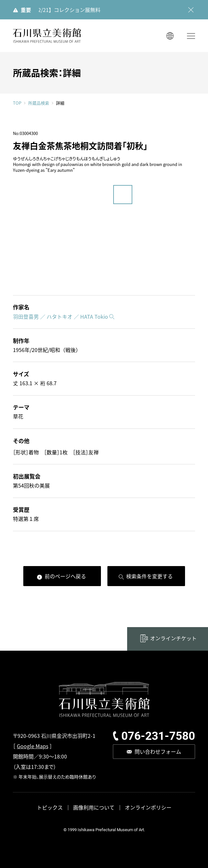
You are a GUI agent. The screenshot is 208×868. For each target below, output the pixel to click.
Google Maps (33, 746)
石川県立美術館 (47, 36)
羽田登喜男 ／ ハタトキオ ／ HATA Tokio (60, 316)
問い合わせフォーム (158, 751)
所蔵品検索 (39, 103)
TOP (17, 103)
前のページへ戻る (65, 576)
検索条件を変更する (149, 576)
